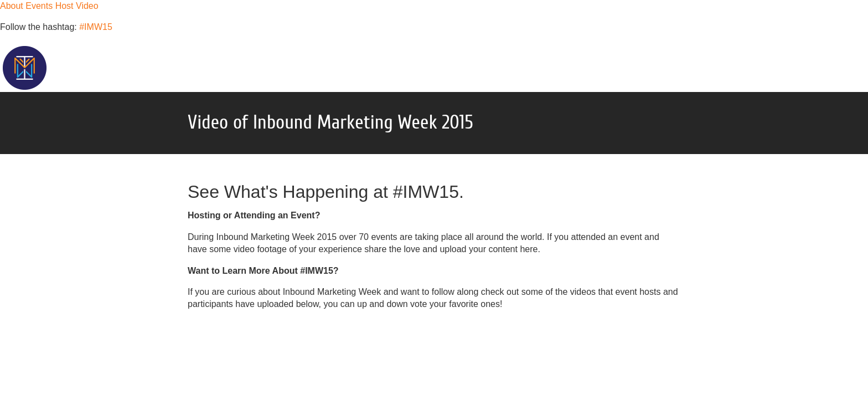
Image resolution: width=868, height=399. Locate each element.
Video (87, 6)
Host (64, 6)
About (12, 6)
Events (39, 6)
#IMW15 (96, 27)
